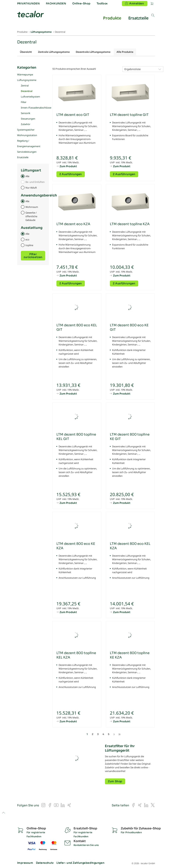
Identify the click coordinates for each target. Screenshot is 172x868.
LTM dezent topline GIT (129, 115)
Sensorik (26, 113)
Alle (27, 176)
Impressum (25, 863)
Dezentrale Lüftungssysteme (93, 52)
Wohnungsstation (27, 135)
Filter (24, 102)
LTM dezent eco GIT (73, 115)
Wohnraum (32, 207)
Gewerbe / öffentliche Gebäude (31, 216)
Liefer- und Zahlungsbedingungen (80, 863)
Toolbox (102, 3)
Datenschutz (45, 863)
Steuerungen (28, 119)
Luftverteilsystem (30, 97)
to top (3, 813)
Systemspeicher (26, 130)
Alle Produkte (125, 52)
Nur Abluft (31, 188)
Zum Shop (115, 781)
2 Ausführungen (71, 174)
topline (29, 245)
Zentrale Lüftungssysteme (54, 52)
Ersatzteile (23, 157)
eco (27, 239)
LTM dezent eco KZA (73, 224)
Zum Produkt (68, 166)
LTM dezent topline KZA (130, 224)
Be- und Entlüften (35, 182)
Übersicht (26, 52)
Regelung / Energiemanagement (29, 143)
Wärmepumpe (25, 74)
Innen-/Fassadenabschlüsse (36, 108)
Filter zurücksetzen (33, 256)
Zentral (25, 86)
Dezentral (27, 91)
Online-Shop (81, 3)
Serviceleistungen (27, 152)
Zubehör (26, 124)
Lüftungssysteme (27, 80)
